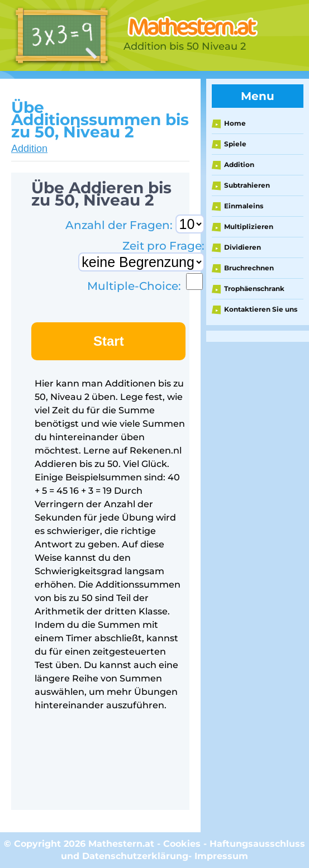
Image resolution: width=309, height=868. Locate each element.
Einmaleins (244, 206)
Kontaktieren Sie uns (261, 309)
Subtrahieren (247, 185)
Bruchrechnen (249, 268)
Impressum (221, 856)
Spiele (235, 144)
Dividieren (243, 247)
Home (235, 123)
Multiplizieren (249, 226)
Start (109, 341)
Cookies (182, 844)
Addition (29, 149)
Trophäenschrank (254, 288)
